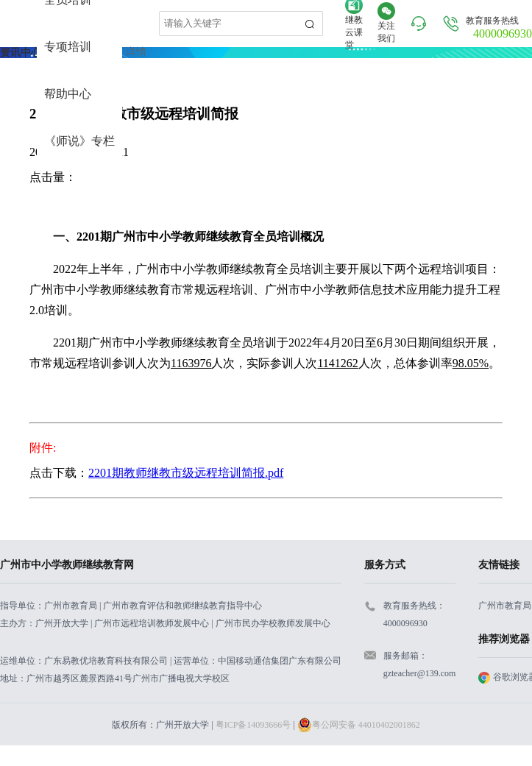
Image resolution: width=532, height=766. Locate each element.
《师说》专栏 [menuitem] (79, 141)
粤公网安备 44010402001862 (359, 725)
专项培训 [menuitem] (68, 47)
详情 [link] (136, 52)
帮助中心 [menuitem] (68, 94)
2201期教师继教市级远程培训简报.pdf (186, 473)
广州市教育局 (505, 606)
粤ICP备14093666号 (253, 725)
